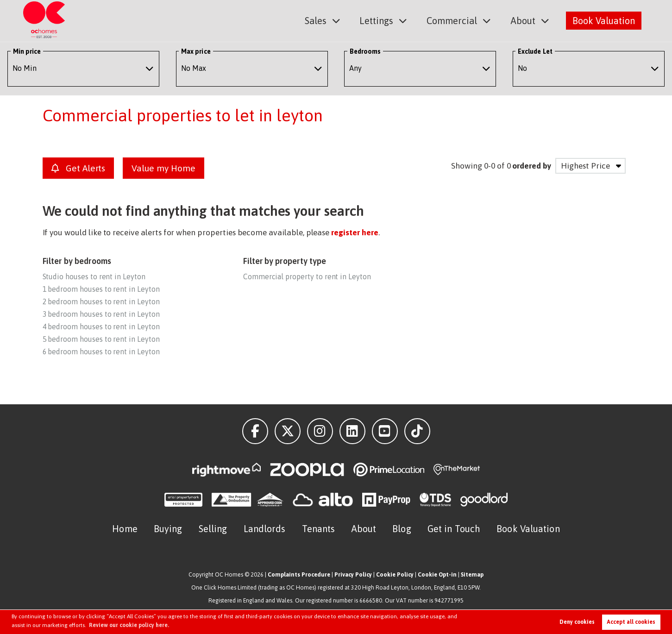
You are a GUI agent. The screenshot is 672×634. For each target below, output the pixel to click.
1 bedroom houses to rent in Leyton (101, 289)
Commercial (452, 20)
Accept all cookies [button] (631, 622)
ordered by (531, 166)
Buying (168, 529)
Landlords (265, 529)
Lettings (377, 20)
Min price (27, 51)
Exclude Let (535, 51)
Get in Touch (454, 529)
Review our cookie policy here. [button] (129, 625)
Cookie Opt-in (437, 574)
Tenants (319, 529)
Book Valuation (604, 20)
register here (355, 232)
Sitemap (472, 574)
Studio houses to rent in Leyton (94, 276)
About (523, 20)
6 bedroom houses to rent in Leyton (101, 352)
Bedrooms (365, 51)
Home (125, 529)
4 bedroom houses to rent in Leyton (101, 326)
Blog (402, 529)
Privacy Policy (353, 574)
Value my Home (163, 168)
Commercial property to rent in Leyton (307, 276)
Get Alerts (79, 168)
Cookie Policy (395, 574)
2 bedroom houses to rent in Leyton (101, 301)
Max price (196, 51)
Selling (213, 529)
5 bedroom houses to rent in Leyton (101, 339)
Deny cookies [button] (577, 622)
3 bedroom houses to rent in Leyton (101, 314)
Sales (317, 20)
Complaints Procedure (299, 574)
